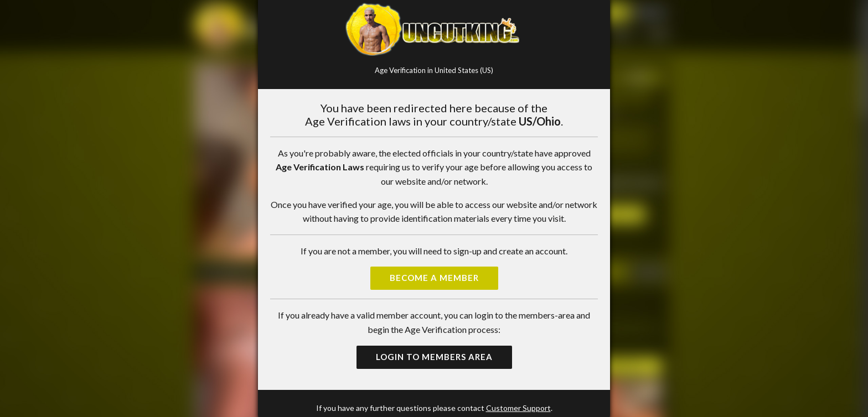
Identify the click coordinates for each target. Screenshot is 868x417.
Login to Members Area (434, 357)
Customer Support (518, 408)
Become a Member (434, 278)
